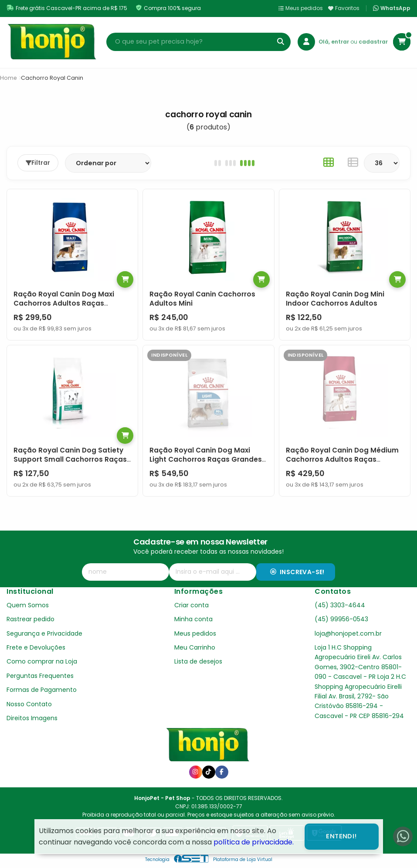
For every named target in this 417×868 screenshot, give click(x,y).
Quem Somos (28, 605)
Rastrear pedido (31, 619)
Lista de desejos (198, 661)
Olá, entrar (334, 42)
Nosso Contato (29, 704)
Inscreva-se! (297, 572)
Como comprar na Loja (42, 661)
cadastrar (373, 42)
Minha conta (193, 619)
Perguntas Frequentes (40, 676)
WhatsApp (392, 8)
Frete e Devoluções (36, 647)
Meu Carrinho (195, 647)
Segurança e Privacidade (44, 633)
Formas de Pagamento (42, 690)
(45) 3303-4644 (340, 605)
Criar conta (192, 605)
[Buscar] (281, 42)
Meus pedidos (301, 8)
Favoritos (344, 8)
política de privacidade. (254, 842)
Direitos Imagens (32, 718)
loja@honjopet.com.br (348, 633)
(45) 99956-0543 (341, 619)
